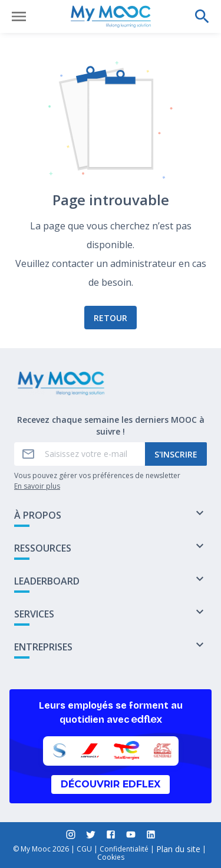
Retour (111, 318)
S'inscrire (176, 454)
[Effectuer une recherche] (202, 16)
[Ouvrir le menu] (19, 16)
